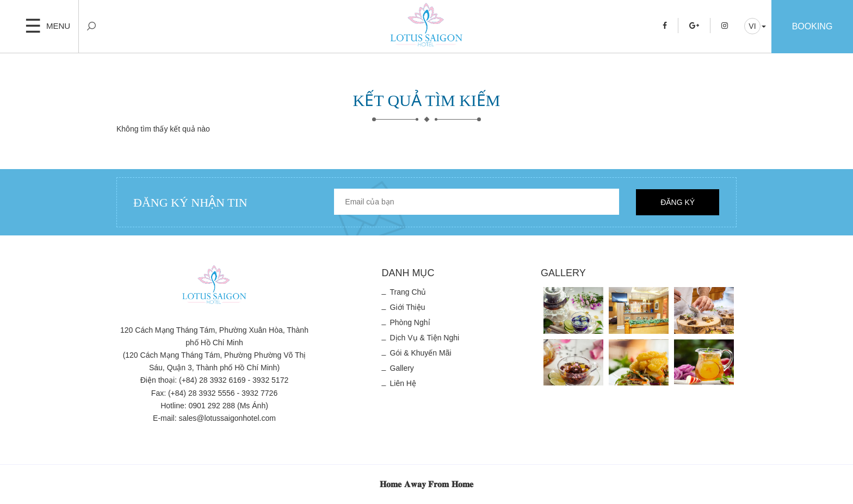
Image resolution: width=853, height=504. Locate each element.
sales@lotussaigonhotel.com (227, 418)
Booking (812, 26)
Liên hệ (403, 383)
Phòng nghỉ (410, 322)
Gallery (402, 368)
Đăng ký (678, 202)
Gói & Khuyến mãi (421, 353)
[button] (755, 26)
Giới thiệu (408, 307)
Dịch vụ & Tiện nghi (425, 338)
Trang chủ (408, 292)
